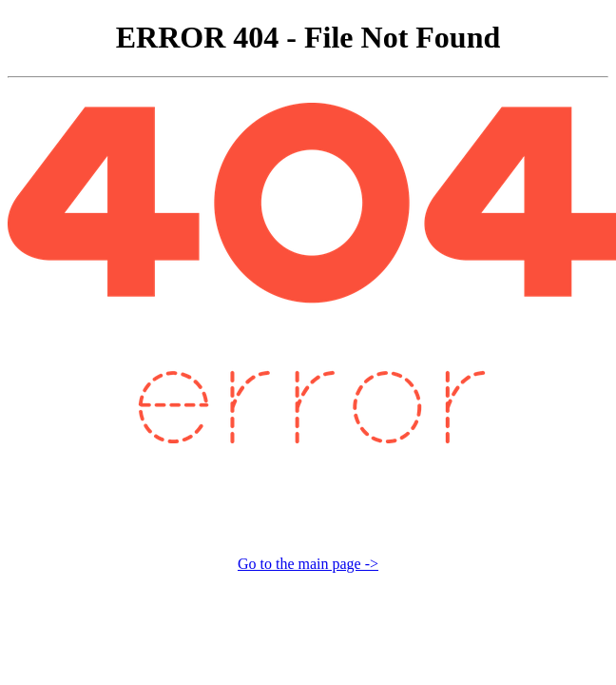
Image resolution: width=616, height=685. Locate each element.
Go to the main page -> (308, 564)
